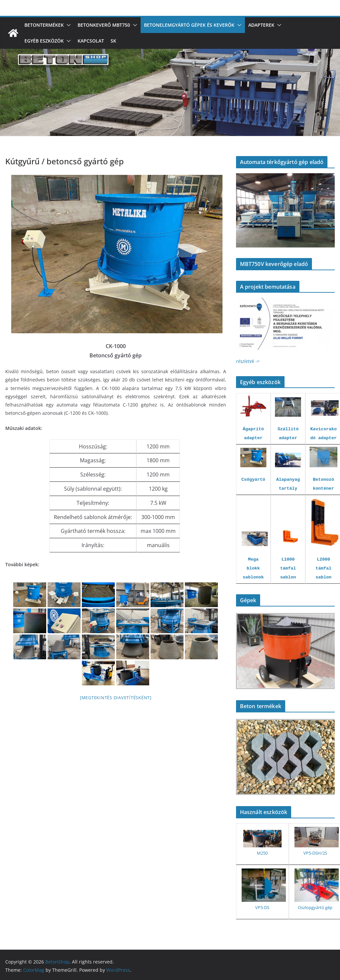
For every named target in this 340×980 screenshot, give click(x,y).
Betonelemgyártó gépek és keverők (189, 25)
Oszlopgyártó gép (315, 907)
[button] (67, 25)
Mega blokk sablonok (253, 568)
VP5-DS (262, 907)
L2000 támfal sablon (323, 568)
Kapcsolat (91, 41)
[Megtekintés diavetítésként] (116, 698)
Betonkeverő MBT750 (104, 25)
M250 (262, 853)
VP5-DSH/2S (315, 853)
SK (113, 41)
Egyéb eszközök (44, 41)
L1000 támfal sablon (288, 568)
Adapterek (261, 25)
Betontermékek (44, 25)
